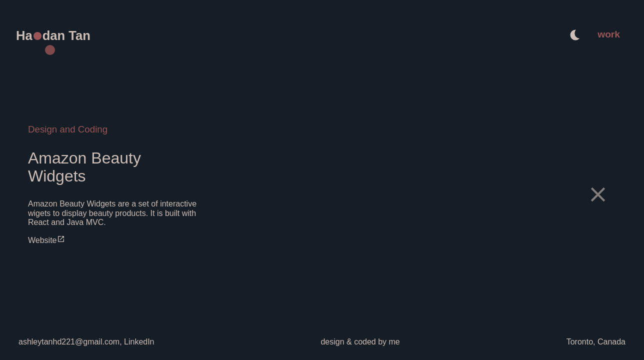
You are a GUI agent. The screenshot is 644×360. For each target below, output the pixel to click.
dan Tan (66, 35)
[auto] (575, 36)
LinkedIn (138, 342)
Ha (24, 35)
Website (46, 240)
